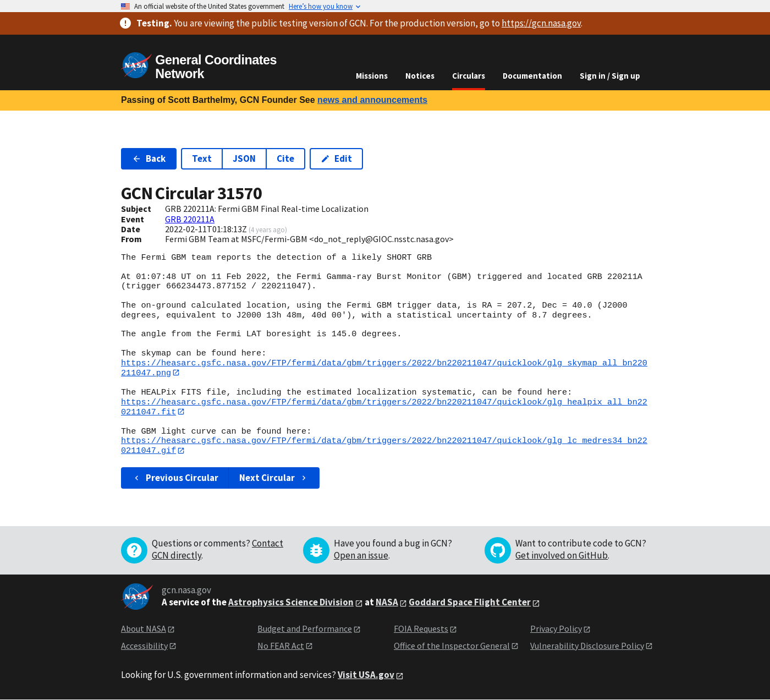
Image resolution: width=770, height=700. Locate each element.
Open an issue (361, 556)
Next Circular (274, 478)
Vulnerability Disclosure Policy (587, 646)
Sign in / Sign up (610, 76)
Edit (336, 158)
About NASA (144, 629)
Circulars (469, 76)
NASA (387, 603)
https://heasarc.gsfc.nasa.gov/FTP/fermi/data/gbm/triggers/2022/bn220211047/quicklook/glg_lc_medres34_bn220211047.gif (384, 446)
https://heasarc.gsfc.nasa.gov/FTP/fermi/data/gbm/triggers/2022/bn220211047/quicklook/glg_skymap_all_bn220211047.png (384, 368)
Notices (420, 76)
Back (149, 158)
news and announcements (372, 100)
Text (202, 158)
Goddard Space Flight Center (470, 603)
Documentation (532, 76)
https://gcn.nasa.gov (541, 23)
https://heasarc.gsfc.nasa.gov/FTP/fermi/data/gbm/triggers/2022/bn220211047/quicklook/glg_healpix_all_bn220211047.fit (384, 407)
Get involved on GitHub (562, 556)
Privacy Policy (556, 629)
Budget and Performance (305, 629)
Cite (285, 158)
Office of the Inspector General (452, 646)
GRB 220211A (190, 219)
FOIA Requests (421, 629)
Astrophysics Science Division (291, 603)
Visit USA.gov (366, 675)
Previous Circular (175, 478)
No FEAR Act (281, 646)
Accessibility (144, 646)
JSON (244, 158)
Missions (372, 76)
